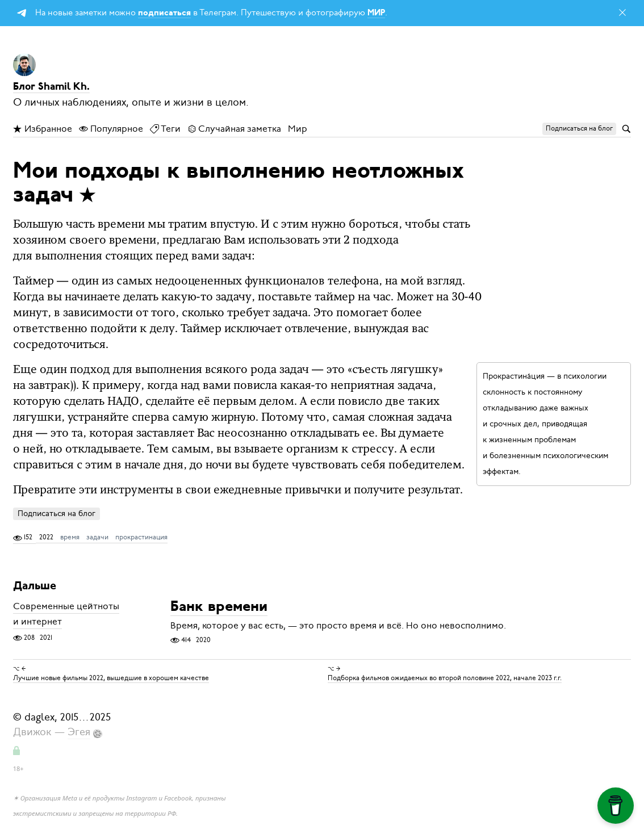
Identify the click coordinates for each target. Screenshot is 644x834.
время (70, 537)
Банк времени (219, 608)
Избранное (43, 129)
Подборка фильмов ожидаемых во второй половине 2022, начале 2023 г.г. (445, 678)
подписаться (164, 13)
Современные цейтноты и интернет (66, 615)
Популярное (111, 129)
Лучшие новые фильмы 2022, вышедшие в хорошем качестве (111, 678)
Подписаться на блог (57, 514)
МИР (376, 13)
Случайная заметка (234, 129)
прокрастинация (141, 537)
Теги (165, 129)
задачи (97, 537)
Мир (298, 129)
